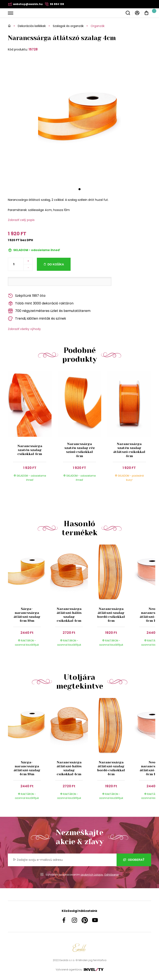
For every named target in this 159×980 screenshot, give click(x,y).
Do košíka (56, 264)
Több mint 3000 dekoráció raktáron (41, 304)
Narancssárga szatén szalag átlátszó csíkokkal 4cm (129, 450)
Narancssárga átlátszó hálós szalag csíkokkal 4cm (69, 615)
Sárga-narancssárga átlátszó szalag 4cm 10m (27, 615)
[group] (29, 599)
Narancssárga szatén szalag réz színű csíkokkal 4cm (79, 450)
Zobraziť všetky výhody (24, 329)
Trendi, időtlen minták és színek (37, 319)
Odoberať (134, 860)
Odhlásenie (111, 875)
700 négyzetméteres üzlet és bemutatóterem (49, 311)
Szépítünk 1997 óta (27, 296)
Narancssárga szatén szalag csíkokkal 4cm (30, 450)
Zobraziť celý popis (21, 220)
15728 (33, 49)
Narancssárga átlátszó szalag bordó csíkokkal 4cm (111, 615)
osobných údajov (92, 875)
